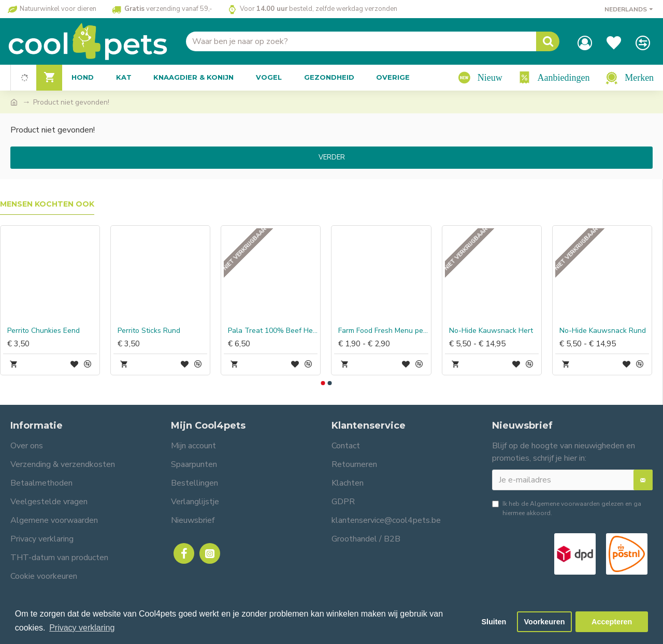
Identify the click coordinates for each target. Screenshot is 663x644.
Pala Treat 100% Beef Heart (273, 331)
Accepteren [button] (612, 622)
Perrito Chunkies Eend (44, 331)
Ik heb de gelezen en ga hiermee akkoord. (567, 508)
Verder (332, 157)
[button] (323, 383)
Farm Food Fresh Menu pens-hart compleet (383, 331)
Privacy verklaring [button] (82, 628)
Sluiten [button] (494, 622)
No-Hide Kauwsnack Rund (603, 331)
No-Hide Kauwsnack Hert (491, 331)
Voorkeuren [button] (545, 622)
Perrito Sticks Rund (149, 331)
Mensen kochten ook (47, 204)
